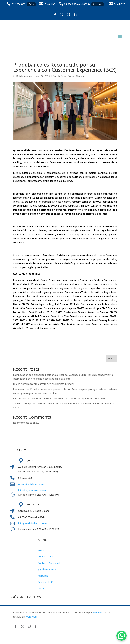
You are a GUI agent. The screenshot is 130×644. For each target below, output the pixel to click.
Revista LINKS (46, 582)
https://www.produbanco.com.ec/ (38, 328)
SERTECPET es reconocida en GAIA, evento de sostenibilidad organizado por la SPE (59, 398)
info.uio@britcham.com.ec (33, 490)
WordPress (32, 617)
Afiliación (43, 576)
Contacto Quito (46, 557)
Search (111, 358)
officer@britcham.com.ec (32, 484)
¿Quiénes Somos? (48, 569)
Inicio (41, 550)
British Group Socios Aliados (68, 76)
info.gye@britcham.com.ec (33, 523)
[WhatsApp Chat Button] (122, 636)
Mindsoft (98, 613)
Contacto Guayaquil (49, 563)
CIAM (41, 588)
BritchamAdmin (25, 76)
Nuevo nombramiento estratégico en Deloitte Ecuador (44, 384)
